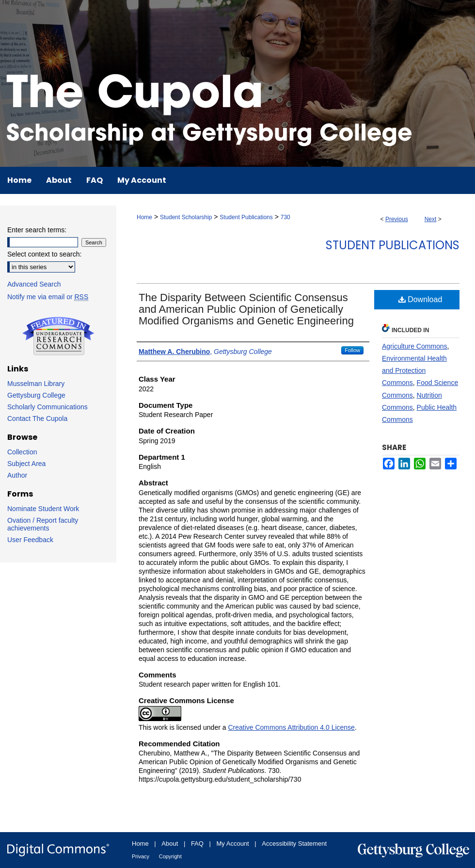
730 (285, 217)
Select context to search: (44, 254)
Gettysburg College (36, 395)
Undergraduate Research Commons (58, 336)
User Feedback (30, 540)
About (170, 844)
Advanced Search (34, 284)
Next (431, 219)
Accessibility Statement (294, 844)
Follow (352, 350)
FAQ (197, 844)
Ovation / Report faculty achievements (43, 524)
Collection (22, 452)
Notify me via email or (48, 297)
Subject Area (26, 464)
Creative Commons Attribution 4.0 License (291, 727)
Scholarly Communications (47, 407)
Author (17, 475)
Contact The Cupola (37, 418)
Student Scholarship (186, 217)
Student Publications (246, 217)
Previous (397, 219)
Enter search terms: (37, 230)
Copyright (170, 856)
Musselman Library (36, 384)
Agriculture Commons (415, 346)
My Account (233, 844)
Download (420, 299)
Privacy (141, 856)
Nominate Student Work (43, 509)
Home (144, 217)
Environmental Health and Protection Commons (414, 370)
